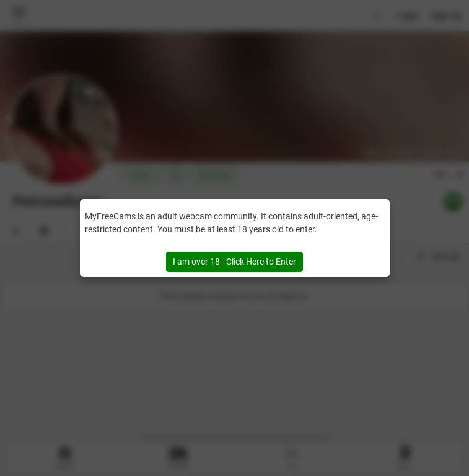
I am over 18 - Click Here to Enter (234, 262)
